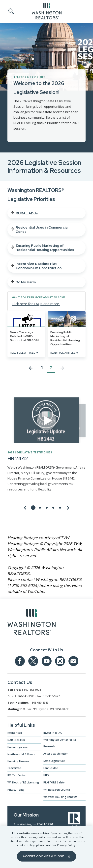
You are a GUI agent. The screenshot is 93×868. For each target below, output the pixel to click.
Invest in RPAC (53, 733)
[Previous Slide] (25, 508)
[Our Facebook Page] (20, 661)
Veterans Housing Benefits (60, 797)
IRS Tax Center (17, 775)
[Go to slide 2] (40, 508)
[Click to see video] (47, 420)
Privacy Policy (16, 790)
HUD (46, 775)
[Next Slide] (68, 508)
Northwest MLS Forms (21, 754)
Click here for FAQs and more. (36, 304)
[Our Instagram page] (60, 661)
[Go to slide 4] (53, 508)
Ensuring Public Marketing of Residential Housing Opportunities (42, 248)
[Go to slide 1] (33, 508)
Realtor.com (15, 733)
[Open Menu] (82, 11)
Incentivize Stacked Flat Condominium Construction (36, 266)
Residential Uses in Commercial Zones (39, 229)
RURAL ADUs (24, 213)
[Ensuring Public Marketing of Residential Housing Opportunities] (67, 334)
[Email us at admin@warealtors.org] (73, 661)
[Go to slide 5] (60, 508)
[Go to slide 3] (47, 508)
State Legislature (54, 761)
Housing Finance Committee (18, 765)
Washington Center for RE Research (60, 743)
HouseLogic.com (18, 747)
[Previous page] (31, 369)
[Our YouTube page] (47, 661)
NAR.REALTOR (16, 740)
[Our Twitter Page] (33, 661)
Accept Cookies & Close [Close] (46, 856)
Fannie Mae (51, 768)
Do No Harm (23, 282)
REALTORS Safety (54, 782)
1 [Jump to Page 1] (42, 368)
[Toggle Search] (11, 11)
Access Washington (56, 754)
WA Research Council (57, 790)
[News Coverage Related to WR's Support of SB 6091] (26, 334)
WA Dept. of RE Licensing (23, 782)
